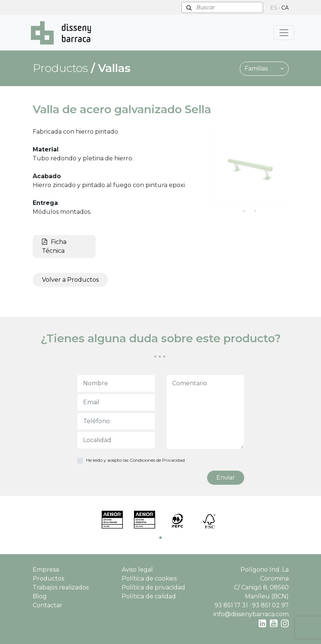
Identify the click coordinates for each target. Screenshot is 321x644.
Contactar (48, 605)
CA (285, 8)
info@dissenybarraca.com (251, 614)
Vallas (114, 68)
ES (274, 8)
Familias (264, 68)
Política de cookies (149, 578)
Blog (40, 596)
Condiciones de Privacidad (157, 460)
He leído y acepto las (135, 460)
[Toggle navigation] (284, 33)
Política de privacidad (153, 587)
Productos (48, 578)
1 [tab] (244, 211)
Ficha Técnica (54, 246)
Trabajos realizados (61, 587)
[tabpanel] (250, 166)
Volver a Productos (70, 280)
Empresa (46, 570)
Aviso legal (137, 570)
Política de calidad (149, 596)
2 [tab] (255, 211)
